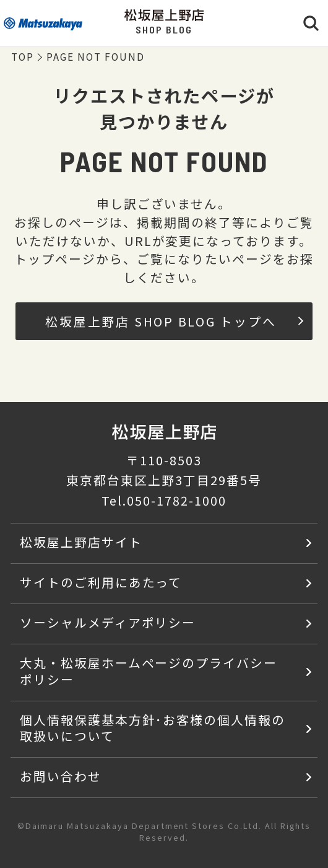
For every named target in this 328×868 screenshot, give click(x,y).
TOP (23, 56)
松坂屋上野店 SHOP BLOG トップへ (174, 321)
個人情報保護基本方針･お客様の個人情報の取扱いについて (153, 728)
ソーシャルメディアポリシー (108, 622)
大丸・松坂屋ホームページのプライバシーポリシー (149, 671)
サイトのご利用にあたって (101, 582)
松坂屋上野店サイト (81, 542)
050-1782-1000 (176, 500)
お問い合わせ (61, 776)
